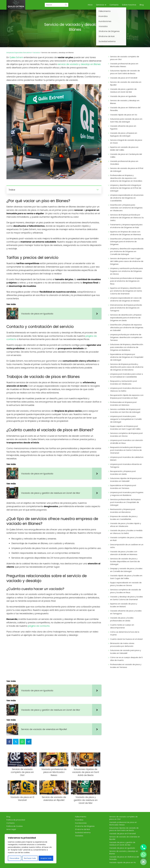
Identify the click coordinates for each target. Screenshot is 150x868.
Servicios (100, 5)
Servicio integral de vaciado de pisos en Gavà (126, 141)
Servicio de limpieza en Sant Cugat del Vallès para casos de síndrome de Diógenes (127, 261)
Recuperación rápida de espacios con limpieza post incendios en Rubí (127, 397)
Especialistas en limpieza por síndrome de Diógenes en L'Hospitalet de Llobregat (127, 357)
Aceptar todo (46, 858)
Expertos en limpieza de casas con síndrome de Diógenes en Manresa (126, 233)
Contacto (114, 5)
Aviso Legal (11, 829)
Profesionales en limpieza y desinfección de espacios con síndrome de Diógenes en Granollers (126, 178)
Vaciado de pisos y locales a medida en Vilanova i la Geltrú (126, 532)
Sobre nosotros (129, 5)
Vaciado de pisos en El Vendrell (124, 78)
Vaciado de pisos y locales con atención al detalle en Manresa (124, 553)
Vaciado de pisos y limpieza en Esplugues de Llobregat (124, 134)
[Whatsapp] (143, 855)
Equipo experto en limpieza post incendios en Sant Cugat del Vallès (125, 428)
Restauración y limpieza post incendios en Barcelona (123, 511)
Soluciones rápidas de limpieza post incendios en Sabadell (126, 480)
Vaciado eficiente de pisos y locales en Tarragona (126, 612)
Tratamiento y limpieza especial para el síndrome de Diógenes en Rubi (126, 226)
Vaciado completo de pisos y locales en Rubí (126, 539)
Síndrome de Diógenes (85, 826)
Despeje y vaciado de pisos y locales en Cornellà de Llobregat (126, 570)
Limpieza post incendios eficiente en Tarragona (126, 466)
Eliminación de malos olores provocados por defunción (122, 645)
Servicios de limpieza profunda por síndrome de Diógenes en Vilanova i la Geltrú (127, 218)
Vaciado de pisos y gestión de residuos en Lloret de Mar (123, 90)
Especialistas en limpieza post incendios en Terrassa (123, 487)
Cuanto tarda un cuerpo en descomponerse (122, 626)
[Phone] (143, 847)
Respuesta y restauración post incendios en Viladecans (124, 382)
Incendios (79, 820)
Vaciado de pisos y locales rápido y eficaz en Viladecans (126, 525)
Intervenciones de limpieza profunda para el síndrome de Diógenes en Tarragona (126, 308)
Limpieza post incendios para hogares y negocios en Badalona (127, 494)
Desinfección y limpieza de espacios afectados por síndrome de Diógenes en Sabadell (127, 327)
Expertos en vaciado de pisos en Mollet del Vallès (124, 149)
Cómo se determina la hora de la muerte (125, 633)
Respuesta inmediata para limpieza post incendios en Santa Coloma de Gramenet (126, 450)
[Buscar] (66, 5)
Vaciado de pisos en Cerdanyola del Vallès (126, 156)
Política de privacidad (16, 820)
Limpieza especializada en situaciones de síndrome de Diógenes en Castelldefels (127, 198)
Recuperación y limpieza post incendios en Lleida (123, 473)
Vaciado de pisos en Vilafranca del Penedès (125, 109)
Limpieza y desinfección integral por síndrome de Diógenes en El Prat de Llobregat (126, 188)
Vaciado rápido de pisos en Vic (124, 115)
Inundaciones (81, 823)
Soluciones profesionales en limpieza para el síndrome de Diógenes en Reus (126, 281)
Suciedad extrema (83, 833)
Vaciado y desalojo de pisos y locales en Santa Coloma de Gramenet (127, 598)
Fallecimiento (81, 817)
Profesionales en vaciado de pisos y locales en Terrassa (126, 666)
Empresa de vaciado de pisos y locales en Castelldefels (124, 518)
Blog (142, 5)
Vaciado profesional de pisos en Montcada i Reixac (124, 65)
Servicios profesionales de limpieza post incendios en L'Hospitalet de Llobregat (125, 502)
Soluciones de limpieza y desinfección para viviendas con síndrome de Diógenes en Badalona (127, 347)
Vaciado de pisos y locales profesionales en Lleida (122, 619)
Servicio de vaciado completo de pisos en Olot (125, 58)
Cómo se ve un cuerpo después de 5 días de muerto (126, 659)
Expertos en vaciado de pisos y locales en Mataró (124, 605)
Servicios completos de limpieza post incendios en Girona (126, 435)
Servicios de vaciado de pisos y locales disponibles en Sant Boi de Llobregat (125, 561)
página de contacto (39, 626)
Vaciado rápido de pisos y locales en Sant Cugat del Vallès (126, 577)
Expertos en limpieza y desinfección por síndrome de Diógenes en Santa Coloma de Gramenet (126, 291)
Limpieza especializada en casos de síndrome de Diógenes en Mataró (126, 299)
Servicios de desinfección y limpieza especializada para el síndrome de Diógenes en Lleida (126, 318)
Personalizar (15, 858)
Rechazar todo (30, 858)
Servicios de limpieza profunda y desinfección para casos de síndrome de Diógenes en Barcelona (127, 367)
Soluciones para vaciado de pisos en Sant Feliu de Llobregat (126, 120)
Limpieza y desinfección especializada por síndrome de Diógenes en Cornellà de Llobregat (127, 251)
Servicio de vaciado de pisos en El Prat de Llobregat (127, 170)
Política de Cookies (15, 826)
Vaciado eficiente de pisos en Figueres (123, 127)
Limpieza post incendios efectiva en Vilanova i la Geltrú (126, 389)
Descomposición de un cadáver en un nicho (127, 546)
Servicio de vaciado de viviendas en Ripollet (126, 83)
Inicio (90, 5)
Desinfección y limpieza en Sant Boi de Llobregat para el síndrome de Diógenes (127, 242)
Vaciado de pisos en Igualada (123, 96)
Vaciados (79, 836)
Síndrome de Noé (82, 829)
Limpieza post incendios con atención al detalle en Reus (127, 442)
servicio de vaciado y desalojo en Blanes (79, 64)
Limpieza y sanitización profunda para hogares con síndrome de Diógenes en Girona (127, 271)
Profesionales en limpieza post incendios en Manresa (123, 404)
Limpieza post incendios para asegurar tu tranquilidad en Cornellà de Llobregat (126, 419)
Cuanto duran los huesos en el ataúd (126, 639)
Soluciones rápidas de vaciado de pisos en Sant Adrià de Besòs (125, 72)
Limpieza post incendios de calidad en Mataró (127, 459)
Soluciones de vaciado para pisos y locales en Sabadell (126, 652)
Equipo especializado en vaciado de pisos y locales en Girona (126, 584)
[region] (31, 849)
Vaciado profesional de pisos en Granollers (124, 163)
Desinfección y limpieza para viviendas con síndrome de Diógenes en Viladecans (126, 208)
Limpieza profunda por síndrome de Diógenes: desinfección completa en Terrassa (126, 337)
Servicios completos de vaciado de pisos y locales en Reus (126, 591)
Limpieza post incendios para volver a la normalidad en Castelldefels (127, 375)
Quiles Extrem (16, 57)
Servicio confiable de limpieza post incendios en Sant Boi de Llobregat (125, 411)
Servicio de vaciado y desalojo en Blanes (125, 102)
